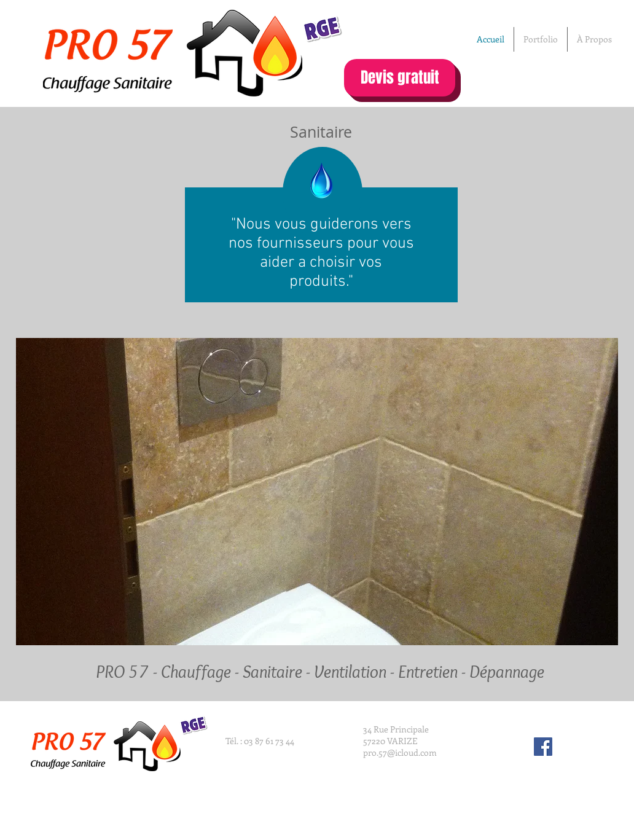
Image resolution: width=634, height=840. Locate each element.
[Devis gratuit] (400, 78)
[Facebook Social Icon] (543, 747)
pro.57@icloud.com (400, 752)
